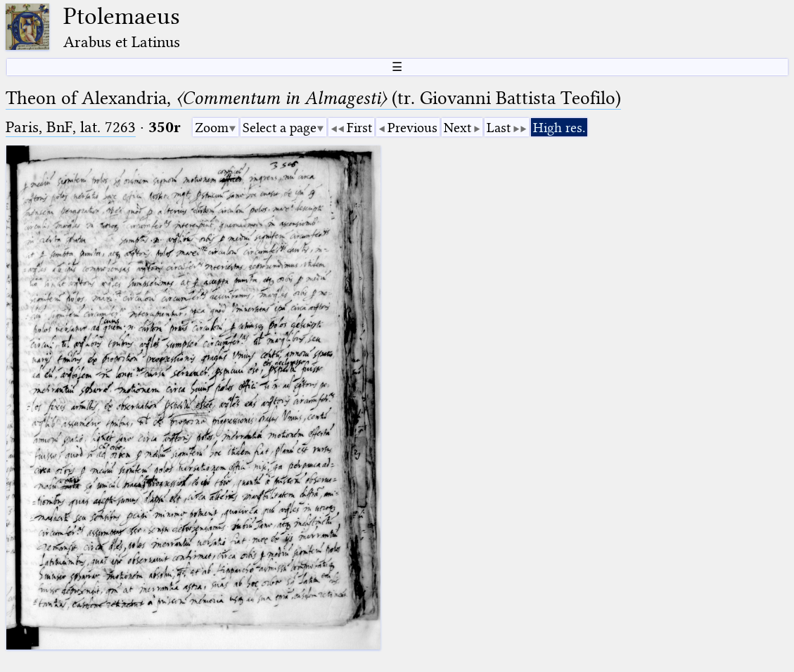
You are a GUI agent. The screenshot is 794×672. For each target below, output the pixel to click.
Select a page (280, 128)
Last (499, 128)
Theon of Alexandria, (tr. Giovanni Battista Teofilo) (313, 98)
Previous (412, 128)
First (359, 128)
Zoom (212, 128)
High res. (559, 128)
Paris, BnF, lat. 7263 (71, 127)
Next (457, 128)
